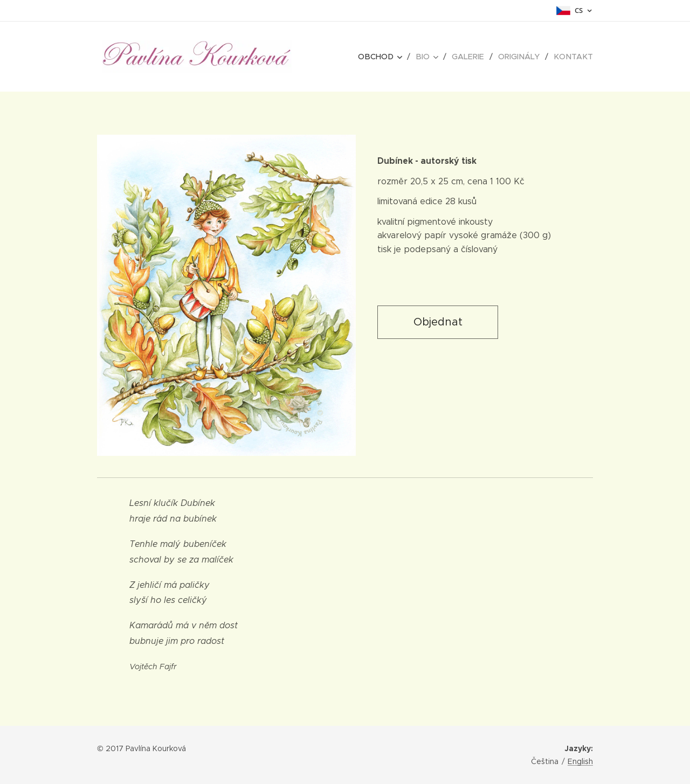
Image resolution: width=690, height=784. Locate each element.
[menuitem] (389, 57)
